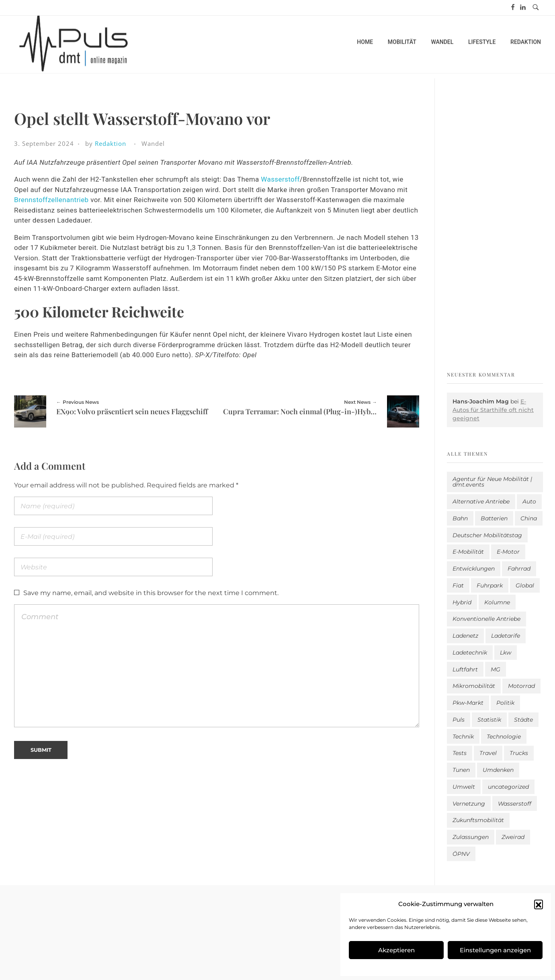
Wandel (153, 143)
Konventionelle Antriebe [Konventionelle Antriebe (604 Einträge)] (486, 619)
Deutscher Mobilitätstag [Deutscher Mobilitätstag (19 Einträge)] (487, 535)
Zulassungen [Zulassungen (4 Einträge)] (471, 837)
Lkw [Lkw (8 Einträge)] (506, 653)
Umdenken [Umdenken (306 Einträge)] (498, 770)
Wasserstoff (280, 179)
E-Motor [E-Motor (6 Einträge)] (508, 552)
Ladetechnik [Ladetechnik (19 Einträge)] (470, 653)
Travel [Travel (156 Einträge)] (488, 753)
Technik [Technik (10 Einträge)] (463, 737)
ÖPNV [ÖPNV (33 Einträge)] (461, 854)
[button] (539, 904)
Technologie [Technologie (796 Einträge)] (504, 737)
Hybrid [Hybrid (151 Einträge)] (462, 602)
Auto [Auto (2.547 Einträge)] (529, 501)
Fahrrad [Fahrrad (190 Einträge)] (519, 569)
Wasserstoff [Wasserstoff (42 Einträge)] (515, 804)
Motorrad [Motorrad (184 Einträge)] (521, 686)
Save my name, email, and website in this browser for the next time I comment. (151, 593)
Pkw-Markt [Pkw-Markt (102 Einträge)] (468, 703)
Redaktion (111, 143)
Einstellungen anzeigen (495, 950)
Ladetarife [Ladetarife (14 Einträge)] (506, 636)
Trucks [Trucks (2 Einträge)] (519, 753)
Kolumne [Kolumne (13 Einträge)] (497, 602)
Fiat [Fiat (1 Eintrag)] (458, 585)
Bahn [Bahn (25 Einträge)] (460, 518)
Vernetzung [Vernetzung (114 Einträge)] (469, 804)
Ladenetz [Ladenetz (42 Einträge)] (465, 636)
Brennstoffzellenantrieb (51, 200)
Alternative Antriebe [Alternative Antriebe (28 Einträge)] (481, 501)
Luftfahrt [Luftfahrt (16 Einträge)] (465, 669)
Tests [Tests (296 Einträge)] (460, 753)
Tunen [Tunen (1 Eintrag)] (461, 770)
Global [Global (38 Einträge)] (525, 585)
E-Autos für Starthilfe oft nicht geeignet (493, 410)
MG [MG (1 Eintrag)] (496, 669)
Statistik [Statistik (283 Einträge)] (489, 720)
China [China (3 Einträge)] (529, 518)
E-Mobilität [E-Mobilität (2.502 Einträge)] (468, 552)
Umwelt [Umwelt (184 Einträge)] (464, 787)
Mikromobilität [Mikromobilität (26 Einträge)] (474, 686)
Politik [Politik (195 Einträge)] (505, 703)
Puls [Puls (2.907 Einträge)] (459, 720)
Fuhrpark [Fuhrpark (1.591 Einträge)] (490, 585)
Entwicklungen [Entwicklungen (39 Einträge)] (474, 569)
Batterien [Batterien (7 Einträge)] (494, 518)
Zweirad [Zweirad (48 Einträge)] (513, 837)
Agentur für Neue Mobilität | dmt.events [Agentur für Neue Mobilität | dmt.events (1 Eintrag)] (492, 482)
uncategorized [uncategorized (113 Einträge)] (508, 787)
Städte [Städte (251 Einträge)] (523, 720)
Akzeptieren (396, 950)
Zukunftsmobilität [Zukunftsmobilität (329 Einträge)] (478, 820)
